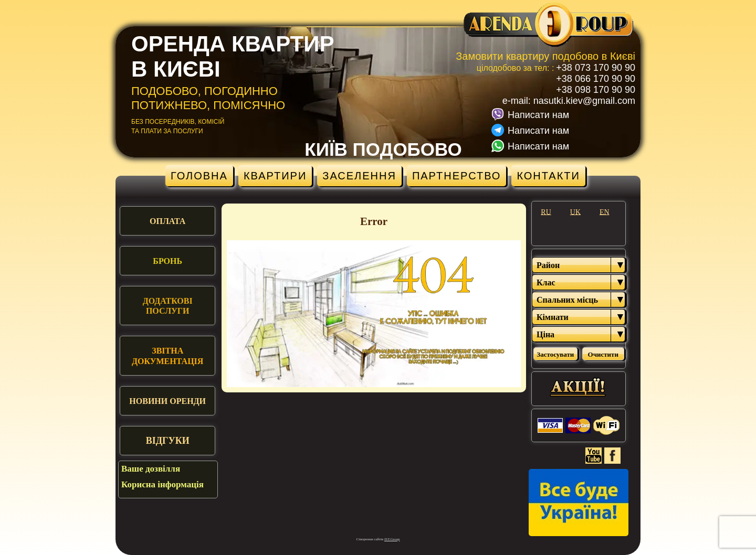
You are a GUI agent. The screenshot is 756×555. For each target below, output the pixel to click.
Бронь (167, 261)
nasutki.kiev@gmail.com (584, 101)
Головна (199, 176)
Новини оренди (167, 401)
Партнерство (457, 176)
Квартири (275, 176)
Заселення (359, 176)
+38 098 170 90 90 (596, 90)
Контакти (548, 176)
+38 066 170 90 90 (596, 79)
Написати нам (538, 115)
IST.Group (392, 539)
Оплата (167, 221)
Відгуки (168, 441)
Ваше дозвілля (151, 469)
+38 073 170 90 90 (596, 68)
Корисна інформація (162, 484)
